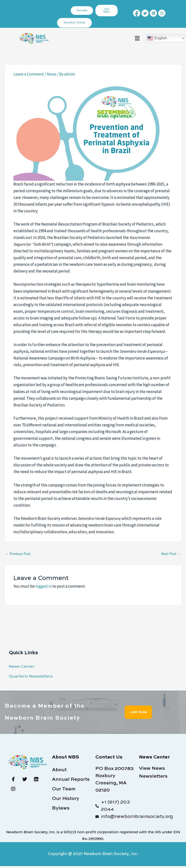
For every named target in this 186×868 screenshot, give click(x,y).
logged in (44, 586)
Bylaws (61, 808)
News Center (22, 667)
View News (152, 769)
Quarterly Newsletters (31, 676)
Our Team (64, 789)
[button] (137, 38)
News (52, 74)
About (59, 770)
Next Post (171, 554)
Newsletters (153, 776)
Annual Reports (71, 780)
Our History (66, 799)
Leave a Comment (29, 74)
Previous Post (18, 554)
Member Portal (74, 23)
